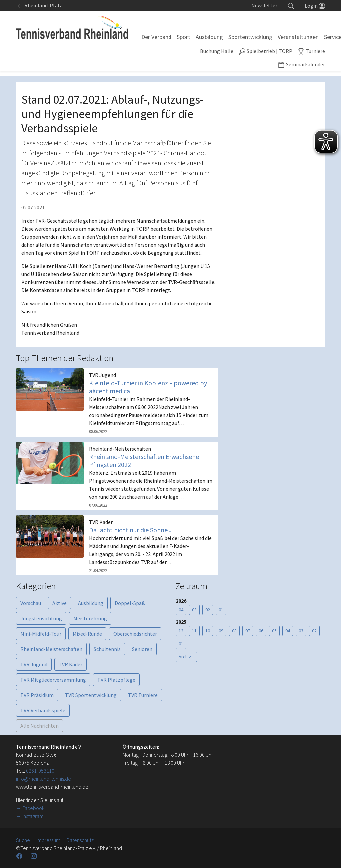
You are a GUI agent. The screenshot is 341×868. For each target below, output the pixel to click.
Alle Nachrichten (39, 726)
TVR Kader (70, 664)
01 (221, 610)
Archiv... (186, 657)
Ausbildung (91, 603)
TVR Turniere (143, 695)
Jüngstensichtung (41, 618)
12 (181, 631)
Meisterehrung (90, 618)
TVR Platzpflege (116, 680)
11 (194, 631)
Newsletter (264, 5)
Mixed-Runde (87, 634)
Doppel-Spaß (130, 603)
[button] (291, 5)
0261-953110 (40, 771)
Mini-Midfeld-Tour (41, 634)
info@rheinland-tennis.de (43, 779)
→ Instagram (30, 816)
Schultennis (107, 649)
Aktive (59, 603)
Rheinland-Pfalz (39, 5)
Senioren (142, 649)
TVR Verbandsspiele (43, 710)
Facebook (33, 808)
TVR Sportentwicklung (91, 695)
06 (261, 631)
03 (194, 610)
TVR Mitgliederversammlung (53, 680)
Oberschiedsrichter (135, 634)
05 (274, 631)
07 (248, 631)
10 (208, 631)
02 (208, 610)
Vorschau (31, 603)
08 (234, 631)
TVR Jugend (34, 664)
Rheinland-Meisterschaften (51, 649)
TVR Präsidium (37, 695)
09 (221, 631)
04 (181, 610)
